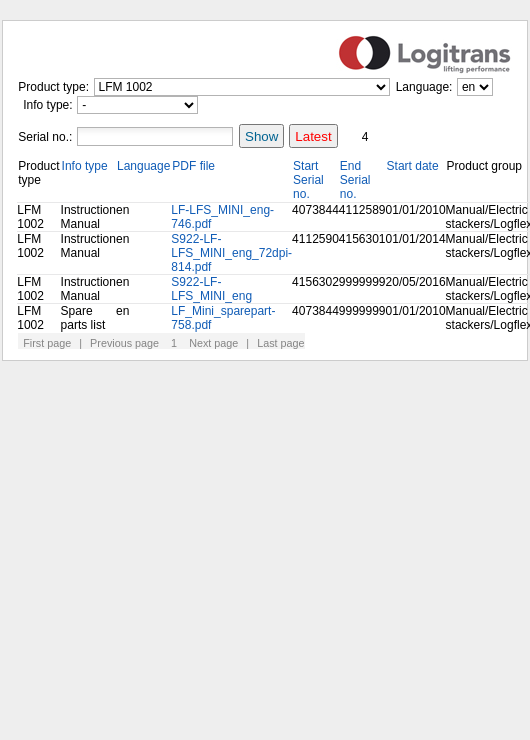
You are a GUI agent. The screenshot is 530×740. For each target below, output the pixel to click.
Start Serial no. (308, 180)
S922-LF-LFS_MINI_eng (211, 289)
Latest (313, 136)
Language (143, 166)
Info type (85, 166)
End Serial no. (355, 180)
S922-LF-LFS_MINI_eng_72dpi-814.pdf (231, 253)
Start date (413, 166)
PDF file (193, 166)
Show (261, 136)
